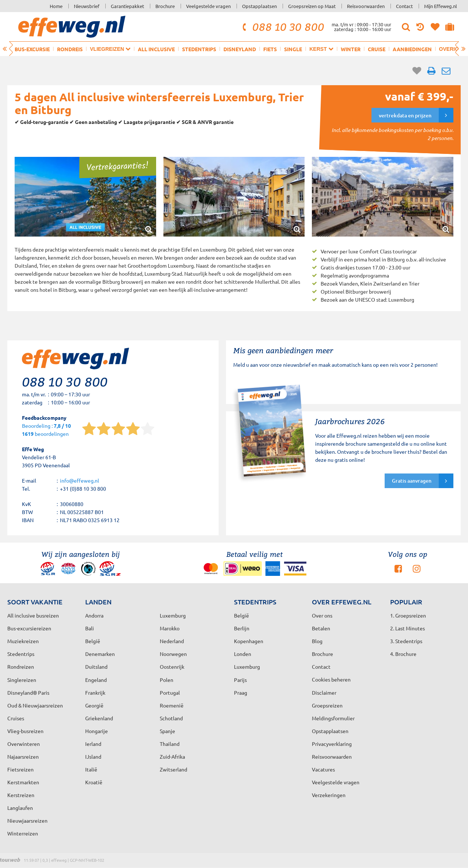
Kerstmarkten (23, 782)
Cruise (377, 49)
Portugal (170, 692)
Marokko (170, 628)
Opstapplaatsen (259, 6)
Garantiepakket (127, 6)
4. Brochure (403, 654)
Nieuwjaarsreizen (27, 820)
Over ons (322, 615)
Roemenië (172, 705)
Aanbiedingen (412, 49)
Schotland (171, 718)
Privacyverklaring (332, 744)
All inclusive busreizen (33, 615)
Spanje (167, 731)
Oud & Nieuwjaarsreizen (35, 705)
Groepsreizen (327, 705)
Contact (404, 6)
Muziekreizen (23, 641)
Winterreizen (23, 833)
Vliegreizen (110, 49)
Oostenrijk (172, 667)
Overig (452, 49)
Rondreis (70, 49)
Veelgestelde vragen (208, 6)
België (93, 641)
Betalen (321, 628)
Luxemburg (247, 667)
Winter (351, 49)
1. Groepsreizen (408, 615)
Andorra (94, 615)
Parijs (240, 680)
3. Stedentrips (406, 641)
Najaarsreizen (23, 756)
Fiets (270, 49)
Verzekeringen (329, 795)
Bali (90, 628)
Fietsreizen (20, 769)
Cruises (16, 718)
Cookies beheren (331, 679)
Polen (167, 680)
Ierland (93, 744)
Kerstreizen (21, 795)
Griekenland (99, 718)
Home (56, 6)
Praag (241, 692)
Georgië (94, 705)
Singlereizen (22, 680)
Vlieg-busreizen (25, 731)
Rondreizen (21, 667)
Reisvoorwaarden (366, 6)
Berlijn (242, 628)
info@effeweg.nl (80, 480)
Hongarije (97, 731)
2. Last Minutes (407, 628)
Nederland (172, 641)
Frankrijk (95, 692)
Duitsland (96, 667)
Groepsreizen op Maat (312, 6)
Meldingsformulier (333, 718)
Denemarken (100, 654)
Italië (91, 769)
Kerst (321, 49)
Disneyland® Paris (28, 692)
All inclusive (156, 49)
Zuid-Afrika (172, 756)
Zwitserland (173, 769)
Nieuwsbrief (87, 6)
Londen (243, 654)
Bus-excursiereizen (29, 628)
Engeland (96, 680)
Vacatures (323, 769)
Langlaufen (20, 808)
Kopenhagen (249, 641)
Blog (317, 641)
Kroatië (94, 782)
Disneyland (240, 49)
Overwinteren (24, 744)
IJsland (93, 756)
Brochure (165, 6)
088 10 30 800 (282, 27)
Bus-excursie (32, 49)
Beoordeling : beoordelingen (46, 430)
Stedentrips (199, 49)
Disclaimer (324, 692)
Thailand (170, 744)
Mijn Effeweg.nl (441, 6)
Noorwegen (173, 654)
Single (293, 49)
